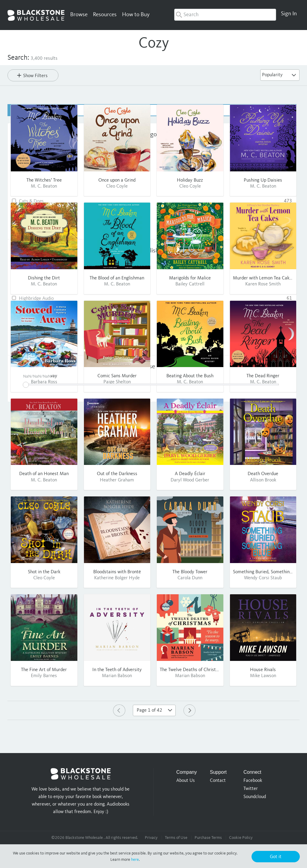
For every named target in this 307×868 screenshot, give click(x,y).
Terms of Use (176, 837)
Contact (218, 780)
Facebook (253, 780)
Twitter (251, 788)
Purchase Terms (208, 837)
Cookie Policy (241, 837)
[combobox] (225, 15)
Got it (276, 857)
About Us (186, 780)
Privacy (151, 837)
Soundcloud (255, 797)
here (135, 860)
